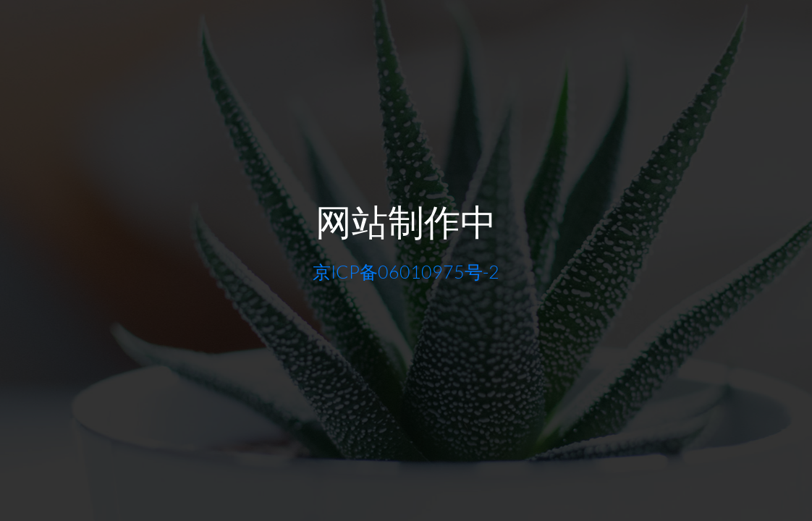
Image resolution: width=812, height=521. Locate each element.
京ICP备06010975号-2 (406, 272)
